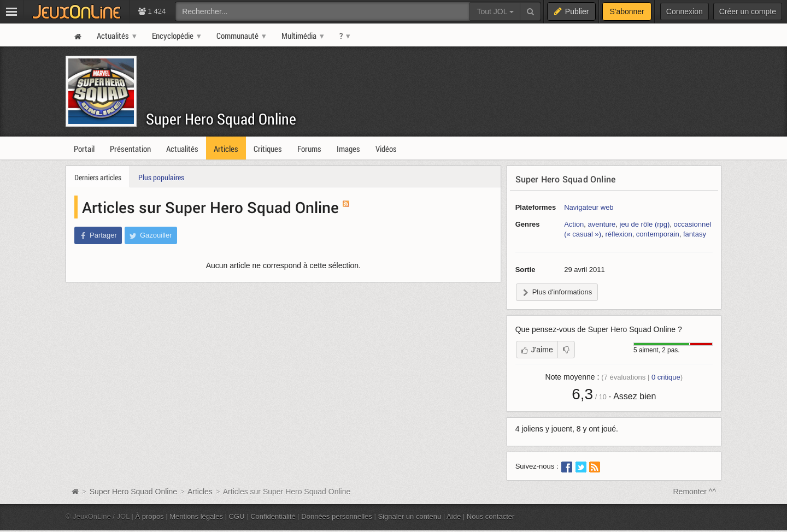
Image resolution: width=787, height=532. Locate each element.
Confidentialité (273, 516)
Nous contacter (491, 516)
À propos (150, 516)
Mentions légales (196, 516)
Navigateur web (589, 207)
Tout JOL (495, 11)
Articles (200, 492)
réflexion (618, 234)
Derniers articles (98, 177)
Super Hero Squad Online (221, 119)
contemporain (658, 234)
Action (574, 224)
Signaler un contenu (409, 516)
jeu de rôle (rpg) (644, 224)
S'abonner (627, 11)
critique (666, 377)
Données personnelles (337, 516)
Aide (454, 516)
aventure (602, 224)
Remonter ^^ (695, 492)
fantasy (695, 234)
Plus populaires (161, 177)
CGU (237, 516)
